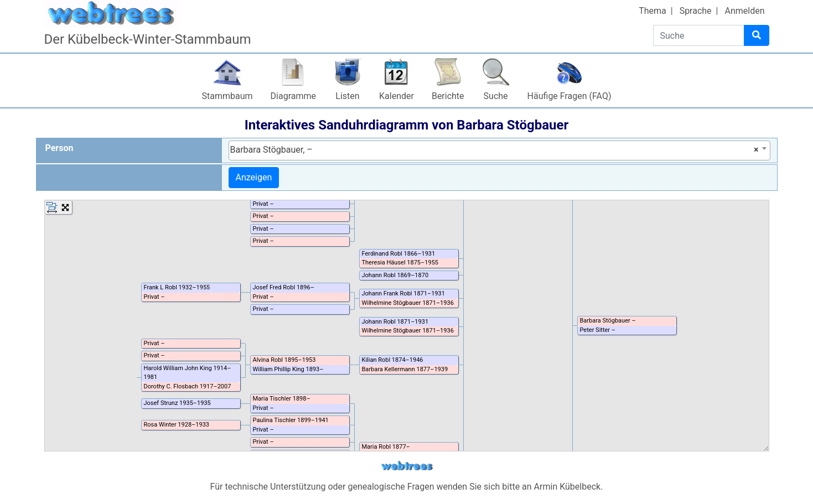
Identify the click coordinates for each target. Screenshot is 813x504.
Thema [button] (653, 11)
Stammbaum (227, 96)
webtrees (407, 466)
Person (59, 148)
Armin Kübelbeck (568, 487)
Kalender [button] (397, 96)
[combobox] (499, 150)
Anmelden (744, 11)
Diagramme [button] (293, 96)
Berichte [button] (448, 96)
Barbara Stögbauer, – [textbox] (494, 150)
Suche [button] (496, 96)
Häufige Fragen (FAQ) (569, 96)
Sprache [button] (696, 11)
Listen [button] (347, 96)
